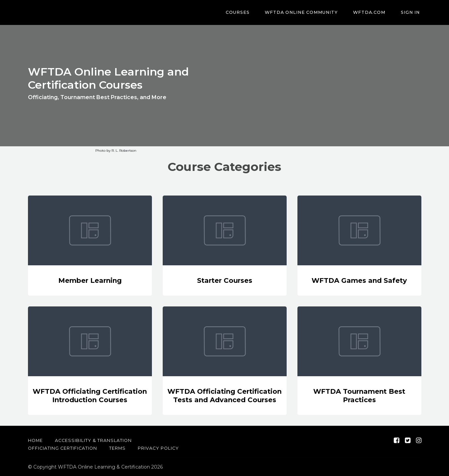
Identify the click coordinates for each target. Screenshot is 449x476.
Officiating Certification (62, 448)
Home (35, 440)
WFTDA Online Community (309, 13)
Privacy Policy (158, 448)
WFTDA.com (374, 13)
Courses (249, 13)
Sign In (412, 13)
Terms (117, 448)
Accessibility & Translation (93, 440)
